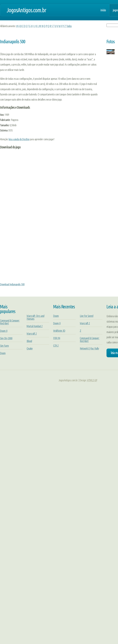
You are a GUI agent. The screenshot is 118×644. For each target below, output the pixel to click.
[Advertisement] (30, 191)
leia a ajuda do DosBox (19, 139)
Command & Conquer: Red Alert (10, 322)
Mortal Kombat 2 (35, 326)
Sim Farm (4, 346)
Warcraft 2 (32, 334)
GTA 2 (56, 345)
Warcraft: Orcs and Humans (35, 317)
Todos (69, 26)
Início (103, 10)
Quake (30, 348)
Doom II (4, 331)
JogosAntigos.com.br (26, 10)
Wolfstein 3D (59, 331)
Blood (29, 341)
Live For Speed (86, 316)
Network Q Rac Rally (89, 348)
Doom (3, 353)
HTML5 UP (92, 380)
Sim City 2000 (6, 338)
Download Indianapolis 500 (12, 284)
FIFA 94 (57, 338)
